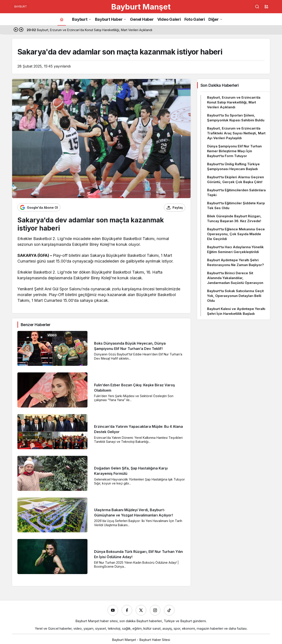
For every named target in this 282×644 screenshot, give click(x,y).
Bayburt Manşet (141, 7)
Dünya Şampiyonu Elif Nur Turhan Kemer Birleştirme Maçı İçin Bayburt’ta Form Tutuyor (234, 151)
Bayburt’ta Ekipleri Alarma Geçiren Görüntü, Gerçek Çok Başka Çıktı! (236, 179)
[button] (266, 7)
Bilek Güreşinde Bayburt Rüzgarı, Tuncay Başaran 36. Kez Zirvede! (234, 219)
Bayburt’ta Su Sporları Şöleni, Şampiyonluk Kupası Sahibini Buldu (236, 118)
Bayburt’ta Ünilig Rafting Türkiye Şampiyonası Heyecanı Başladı (233, 166)
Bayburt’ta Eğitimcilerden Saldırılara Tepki (236, 192)
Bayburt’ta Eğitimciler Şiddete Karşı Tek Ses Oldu (236, 206)
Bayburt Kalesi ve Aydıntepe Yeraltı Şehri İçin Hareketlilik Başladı (236, 311)
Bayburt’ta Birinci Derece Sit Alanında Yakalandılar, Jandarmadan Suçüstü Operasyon (235, 278)
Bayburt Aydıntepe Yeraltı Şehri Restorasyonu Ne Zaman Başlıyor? (236, 262)
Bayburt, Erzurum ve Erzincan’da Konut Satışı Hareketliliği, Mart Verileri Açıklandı (234, 102)
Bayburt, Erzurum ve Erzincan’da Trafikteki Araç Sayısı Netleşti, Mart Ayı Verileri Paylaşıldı (236, 133)
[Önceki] (16, 30)
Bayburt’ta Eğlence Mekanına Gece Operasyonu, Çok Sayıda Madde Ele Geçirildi (236, 234)
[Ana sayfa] (62, 19)
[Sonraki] (21, 30)
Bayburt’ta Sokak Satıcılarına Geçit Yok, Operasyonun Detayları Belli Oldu (235, 296)
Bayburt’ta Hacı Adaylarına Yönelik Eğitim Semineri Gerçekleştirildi (235, 249)
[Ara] (257, 7)
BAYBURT (21, 7)
